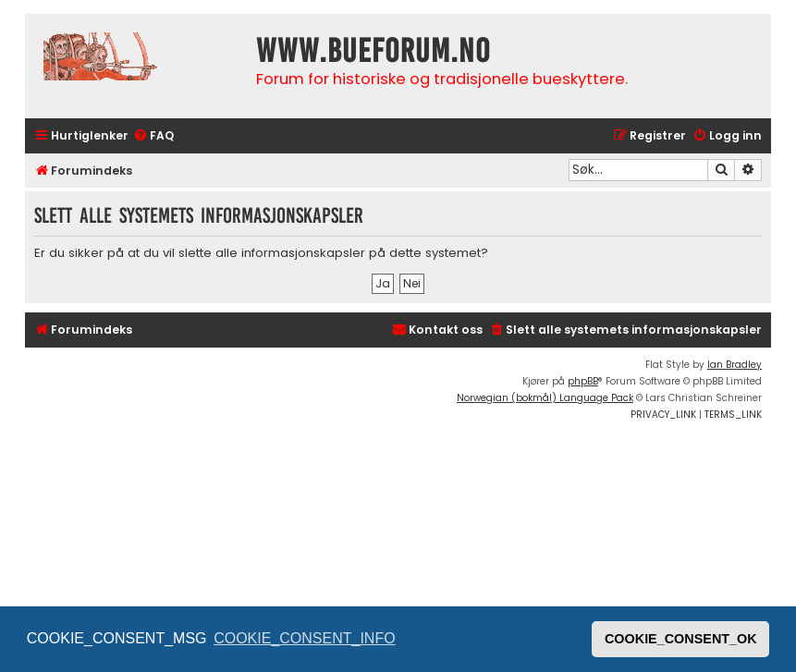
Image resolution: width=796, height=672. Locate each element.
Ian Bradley (735, 365)
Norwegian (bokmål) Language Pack (545, 398)
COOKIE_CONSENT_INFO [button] (304, 638)
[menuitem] (153, 136)
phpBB (583, 381)
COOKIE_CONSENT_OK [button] (681, 639)
